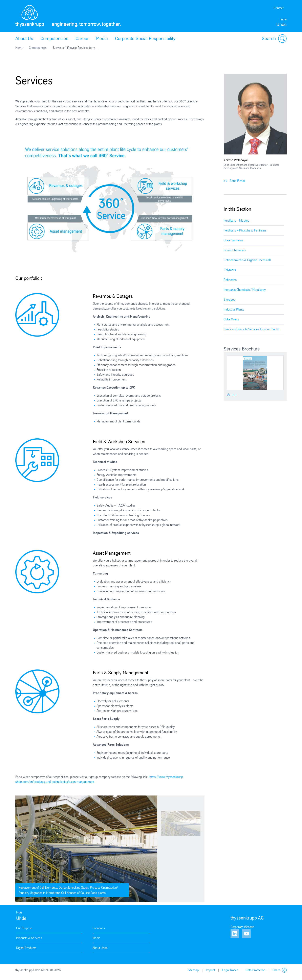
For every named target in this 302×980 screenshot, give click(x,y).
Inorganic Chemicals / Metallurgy (245, 290)
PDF (232, 395)
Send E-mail (234, 181)
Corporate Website (242, 927)
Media (102, 39)
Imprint (210, 970)
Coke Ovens (231, 319)
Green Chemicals (235, 250)
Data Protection (255, 970)
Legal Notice (230, 970)
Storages (229, 300)
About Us (24, 39)
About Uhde (100, 948)
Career (82, 39)
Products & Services (29, 938)
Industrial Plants (234, 309)
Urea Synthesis (233, 240)
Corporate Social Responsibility (145, 39)
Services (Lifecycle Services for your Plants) (252, 329)
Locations (99, 928)
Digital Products (26, 948)
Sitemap (193, 970)
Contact (279, 8)
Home (19, 48)
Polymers (230, 270)
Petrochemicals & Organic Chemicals (247, 260)
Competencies (54, 39)
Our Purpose (24, 928)
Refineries (230, 280)
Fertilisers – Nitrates (236, 220)
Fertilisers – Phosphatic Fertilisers (245, 230)
